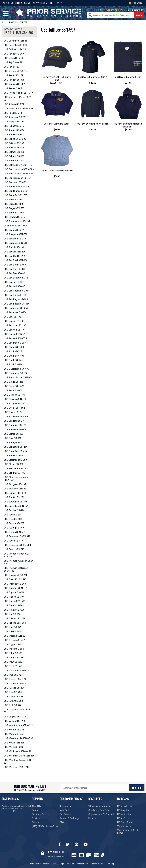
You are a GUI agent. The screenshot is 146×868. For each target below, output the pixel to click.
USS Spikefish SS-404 (15, 430)
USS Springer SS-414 (14, 443)
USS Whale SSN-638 (14, 743)
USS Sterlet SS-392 (14, 464)
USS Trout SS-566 (13, 666)
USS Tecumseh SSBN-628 (17, 536)
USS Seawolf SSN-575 (15, 338)
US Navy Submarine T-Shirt (128, 77)
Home (4, 22)
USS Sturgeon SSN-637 (16, 489)
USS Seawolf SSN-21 (15, 334)
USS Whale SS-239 (13, 747)
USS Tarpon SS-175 (14, 523)
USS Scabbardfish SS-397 (17, 221)
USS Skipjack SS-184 (14, 395)
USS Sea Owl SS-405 (14, 286)
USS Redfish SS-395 (14, 80)
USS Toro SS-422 (13, 627)
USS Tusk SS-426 (13, 705)
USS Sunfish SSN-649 (15, 493)
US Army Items (125, 806)
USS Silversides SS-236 (16, 373)
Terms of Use (98, 864)
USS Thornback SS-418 (16, 575)
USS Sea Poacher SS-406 (17, 291)
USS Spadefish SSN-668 (16, 416)
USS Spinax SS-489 (14, 434)
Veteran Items (124, 826)
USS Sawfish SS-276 (14, 217)
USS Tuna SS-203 (13, 692)
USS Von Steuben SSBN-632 (18, 725)
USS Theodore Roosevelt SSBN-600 (17, 555)
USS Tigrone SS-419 (14, 592)
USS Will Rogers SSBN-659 (17, 751)
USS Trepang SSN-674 (15, 636)
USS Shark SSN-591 (14, 356)
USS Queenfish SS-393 (15, 45)
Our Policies (66, 814)
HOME (100, 10)
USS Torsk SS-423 (13, 631)
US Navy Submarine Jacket (57, 124)
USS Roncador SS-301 (15, 117)
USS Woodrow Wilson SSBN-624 (19, 761)
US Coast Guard (125, 822)
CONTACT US (138, 10)
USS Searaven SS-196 (15, 325)
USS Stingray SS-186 (14, 473)
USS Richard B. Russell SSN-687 (18, 99)
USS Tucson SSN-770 (15, 679)
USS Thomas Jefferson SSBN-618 (16, 569)
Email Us (36, 818)
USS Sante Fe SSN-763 (16, 195)
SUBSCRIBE (137, 788)
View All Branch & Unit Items (128, 832)
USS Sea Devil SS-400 (15, 265)
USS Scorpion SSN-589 (16, 234)
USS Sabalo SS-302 (14, 135)
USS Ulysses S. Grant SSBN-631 (18, 711)
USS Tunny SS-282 (13, 701)
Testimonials (66, 806)
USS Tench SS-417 (13, 541)
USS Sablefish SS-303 (15, 139)
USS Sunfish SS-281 (14, 497)
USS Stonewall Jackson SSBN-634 (16, 479)
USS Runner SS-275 (14, 126)
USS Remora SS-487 (14, 84)
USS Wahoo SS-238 (14, 730)
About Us (36, 806)
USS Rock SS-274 (13, 113)
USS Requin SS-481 (14, 88)
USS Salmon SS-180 (14, 152)
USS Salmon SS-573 (14, 161)
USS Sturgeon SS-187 (15, 484)
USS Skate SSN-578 (14, 386)
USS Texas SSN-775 (14, 549)
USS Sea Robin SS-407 (15, 295)
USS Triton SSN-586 (14, 658)
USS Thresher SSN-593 (16, 588)
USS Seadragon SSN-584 (17, 304)
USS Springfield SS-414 (16, 447)
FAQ (127, 10)
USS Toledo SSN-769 (15, 618)
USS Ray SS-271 (12, 67)
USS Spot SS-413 (13, 438)
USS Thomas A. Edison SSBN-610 (19, 562)
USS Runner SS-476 (14, 130)
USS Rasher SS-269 (14, 54)
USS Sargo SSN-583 (14, 208)
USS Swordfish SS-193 (15, 502)
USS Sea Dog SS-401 (15, 269)
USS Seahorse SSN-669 (16, 308)
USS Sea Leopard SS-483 (17, 278)
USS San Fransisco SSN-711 (18, 178)
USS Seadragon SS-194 (16, 299)
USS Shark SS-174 (13, 360)
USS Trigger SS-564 (14, 649)
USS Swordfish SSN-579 (16, 506)
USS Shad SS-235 (13, 351)
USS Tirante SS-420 (14, 610)
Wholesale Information (99, 806)
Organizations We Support (101, 814)
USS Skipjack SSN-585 (15, 399)
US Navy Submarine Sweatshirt (93, 124)
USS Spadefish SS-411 (15, 421)
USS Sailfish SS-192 (14, 143)
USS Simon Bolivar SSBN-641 (19, 377)
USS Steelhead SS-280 (15, 460)
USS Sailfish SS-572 (14, 148)
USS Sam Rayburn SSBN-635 (18, 174)
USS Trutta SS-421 (13, 675)
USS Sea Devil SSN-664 (16, 260)
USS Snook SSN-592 (14, 408)
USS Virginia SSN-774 (15, 717)
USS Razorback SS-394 (16, 71)
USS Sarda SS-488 (13, 200)
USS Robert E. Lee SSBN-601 (18, 109)
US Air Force (123, 818)
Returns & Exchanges (70, 818)
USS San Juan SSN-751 (16, 182)
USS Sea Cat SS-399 (14, 256)
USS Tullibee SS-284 (14, 688)
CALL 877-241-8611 (114, 10)
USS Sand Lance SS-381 (16, 191)
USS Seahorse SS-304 (15, 312)
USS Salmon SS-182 (14, 156)
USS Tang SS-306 (13, 515)
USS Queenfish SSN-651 (16, 41)
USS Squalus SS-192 (14, 456)
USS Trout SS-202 (13, 662)
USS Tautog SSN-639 (15, 532)
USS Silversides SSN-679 (16, 369)
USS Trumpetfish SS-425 (16, 671)
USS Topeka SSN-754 (15, 623)
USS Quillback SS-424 (15, 49)
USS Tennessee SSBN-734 (17, 545)
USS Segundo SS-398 (15, 343)
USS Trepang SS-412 (14, 640)
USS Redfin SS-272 (13, 75)
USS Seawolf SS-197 (14, 330)
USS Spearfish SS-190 (15, 425)
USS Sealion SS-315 (14, 282)
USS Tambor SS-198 (14, 510)
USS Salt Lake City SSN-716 (18, 165)
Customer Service (41, 814)
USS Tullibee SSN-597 (15, 684)
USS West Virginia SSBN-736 (18, 738)
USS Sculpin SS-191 (14, 247)
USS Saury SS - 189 (14, 213)
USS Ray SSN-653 (13, 62)
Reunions (93, 818)
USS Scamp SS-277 (14, 230)
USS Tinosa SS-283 (14, 605)
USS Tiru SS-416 (12, 614)
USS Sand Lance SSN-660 (17, 187)
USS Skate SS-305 (13, 390)
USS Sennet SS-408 (14, 347)
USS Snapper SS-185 (14, 403)
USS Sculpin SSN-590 (15, 252)
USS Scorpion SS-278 (15, 239)
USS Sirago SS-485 (14, 382)
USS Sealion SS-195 (14, 321)
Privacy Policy (83, 864)
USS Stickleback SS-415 (16, 469)
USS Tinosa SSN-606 (15, 601)
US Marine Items (125, 814)
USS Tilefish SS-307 (14, 597)
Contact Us (37, 810)
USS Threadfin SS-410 (15, 579)
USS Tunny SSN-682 (14, 697)
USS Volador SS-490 (14, 721)
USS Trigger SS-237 (14, 644)
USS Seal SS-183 (12, 317)
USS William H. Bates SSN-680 (19, 756)
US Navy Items (124, 810)
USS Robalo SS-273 (14, 104)
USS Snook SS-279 (14, 412)
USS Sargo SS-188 (13, 204)
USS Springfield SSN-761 (16, 451)
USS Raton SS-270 (13, 58)
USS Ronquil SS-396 (14, 122)
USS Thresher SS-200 (15, 584)
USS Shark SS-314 (13, 364)
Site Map (111, 864)
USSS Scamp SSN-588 (15, 226)
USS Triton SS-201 (13, 653)
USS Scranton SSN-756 (16, 243)
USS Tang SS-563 (13, 519)
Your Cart (64, 810)
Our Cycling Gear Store (99, 810)
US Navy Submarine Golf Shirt (93, 77)
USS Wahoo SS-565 (14, 734)
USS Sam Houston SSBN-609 (19, 169)
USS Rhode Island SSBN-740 (18, 93)
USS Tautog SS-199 (14, 528)
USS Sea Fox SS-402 (14, 273)
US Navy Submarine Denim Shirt (57, 171)
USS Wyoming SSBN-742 (16, 767)
